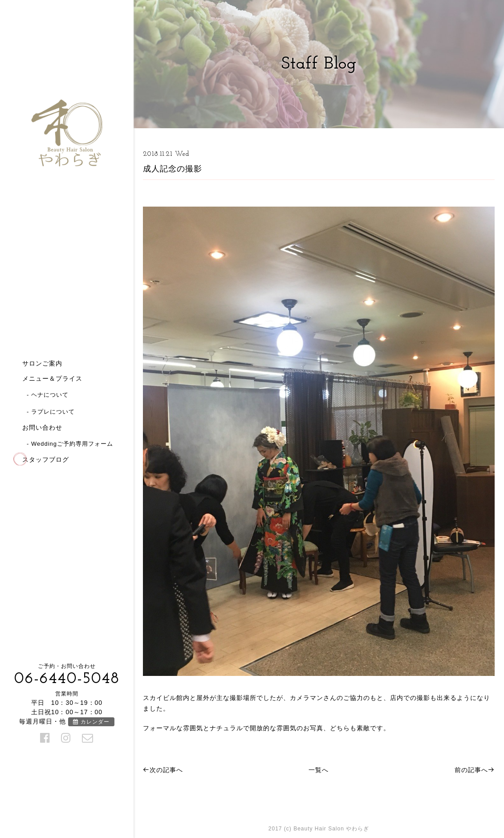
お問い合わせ (42, 427)
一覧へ (319, 770)
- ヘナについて (48, 395)
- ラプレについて (51, 412)
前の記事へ (475, 770)
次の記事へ (163, 770)
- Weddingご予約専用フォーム (70, 444)
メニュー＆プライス (52, 378)
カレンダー (91, 722)
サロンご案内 (42, 363)
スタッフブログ (46, 460)
